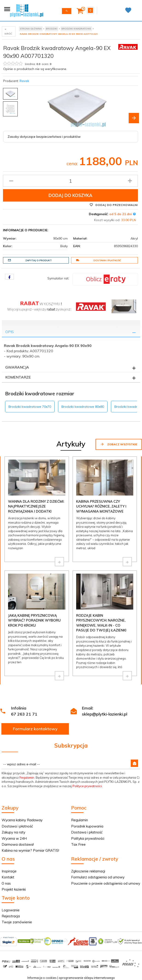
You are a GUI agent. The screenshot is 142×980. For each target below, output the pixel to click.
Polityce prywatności (87, 786)
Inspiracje (9, 871)
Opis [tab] (10, 332)
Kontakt (8, 877)
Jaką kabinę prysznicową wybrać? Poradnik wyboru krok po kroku (34, 620)
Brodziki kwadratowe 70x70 (30, 407)
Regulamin (27, 778)
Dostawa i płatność (99, 260)
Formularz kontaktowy (35, 729)
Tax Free (78, 844)
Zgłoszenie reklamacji (88, 871)
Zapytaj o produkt (30, 260)
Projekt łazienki (14, 889)
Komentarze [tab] (18, 377)
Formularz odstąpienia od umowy (98, 877)
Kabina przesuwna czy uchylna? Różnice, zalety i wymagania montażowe (101, 506)
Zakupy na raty (13, 832)
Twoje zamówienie (17, 922)
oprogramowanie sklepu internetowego (87, 978)
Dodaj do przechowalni (114, 205)
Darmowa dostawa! (18, 844)
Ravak (24, 81)
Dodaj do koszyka (70, 195)
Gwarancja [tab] (17, 367)
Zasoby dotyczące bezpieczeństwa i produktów (44, 137)
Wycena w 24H (14, 838)
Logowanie (11, 910)
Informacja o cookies (42, 978)
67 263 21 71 (24, 714)
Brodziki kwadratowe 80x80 (83, 407)
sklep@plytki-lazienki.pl (105, 714)
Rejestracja (11, 916)
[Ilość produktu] (70, 181)
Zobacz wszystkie (119, 444)
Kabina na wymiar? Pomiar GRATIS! (30, 850)
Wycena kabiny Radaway (22, 820)
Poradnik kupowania (87, 826)
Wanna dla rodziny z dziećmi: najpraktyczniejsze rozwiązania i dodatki (36, 506)
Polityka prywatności (88, 838)
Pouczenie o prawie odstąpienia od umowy (106, 883)
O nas (6, 883)
